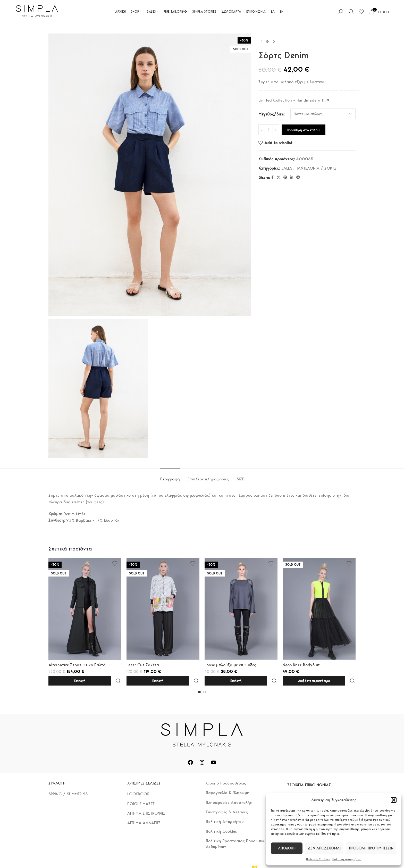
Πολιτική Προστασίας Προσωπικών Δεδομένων (238, 832)
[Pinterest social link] (285, 177)
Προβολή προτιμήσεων (371, 848)
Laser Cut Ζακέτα (143, 665)
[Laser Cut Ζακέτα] (163, 609)
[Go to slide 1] (199, 681)
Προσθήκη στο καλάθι (304, 130)
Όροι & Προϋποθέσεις (226, 772)
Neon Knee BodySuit (301, 665)
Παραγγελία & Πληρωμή (228, 781)
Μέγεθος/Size (271, 114)
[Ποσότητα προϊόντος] (269, 130)
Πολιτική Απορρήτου (347, 859)
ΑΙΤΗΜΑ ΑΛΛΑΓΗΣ (144, 811)
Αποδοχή (287, 848)
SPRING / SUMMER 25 (68, 783)
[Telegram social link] (298, 177)
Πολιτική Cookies (318, 859)
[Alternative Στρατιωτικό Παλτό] (85, 609)
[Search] (351, 12)
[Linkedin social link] (292, 177)
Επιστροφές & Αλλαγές (227, 801)
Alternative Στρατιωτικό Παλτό (77, 665)
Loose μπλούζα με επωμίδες (230, 665)
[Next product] (274, 42)
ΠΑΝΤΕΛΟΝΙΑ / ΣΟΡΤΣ (316, 168)
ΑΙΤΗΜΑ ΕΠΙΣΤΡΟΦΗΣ (146, 802)
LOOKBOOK (138, 783)
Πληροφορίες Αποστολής (229, 791)
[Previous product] (262, 42)
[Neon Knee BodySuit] (319, 609)
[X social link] (279, 177)
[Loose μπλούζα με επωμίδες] (241, 609)
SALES (287, 168)
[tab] (170, 476)
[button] (394, 800)
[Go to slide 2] (205, 681)
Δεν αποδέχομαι (324, 848)
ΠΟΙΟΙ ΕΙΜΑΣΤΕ (141, 792)
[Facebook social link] (272, 177)
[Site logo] (37, 11)
